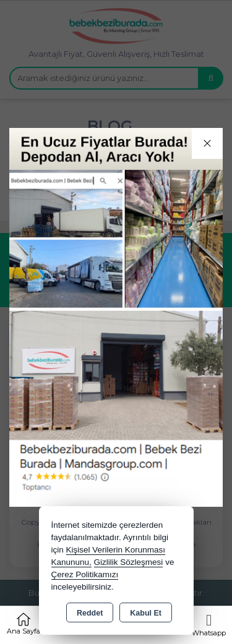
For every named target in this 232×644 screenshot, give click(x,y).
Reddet (90, 613)
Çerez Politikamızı (85, 574)
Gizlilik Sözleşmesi (129, 562)
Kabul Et (146, 613)
